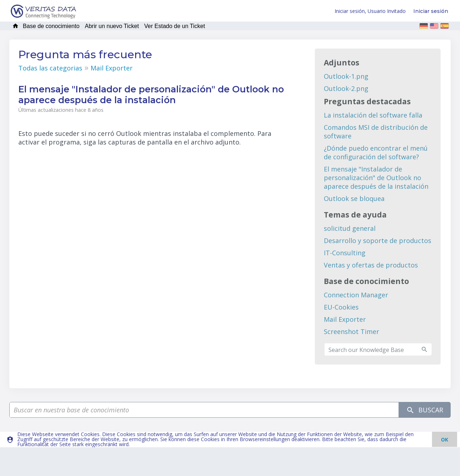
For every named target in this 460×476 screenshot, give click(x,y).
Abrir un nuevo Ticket (112, 26)
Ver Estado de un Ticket (174, 26)
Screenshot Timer (351, 331)
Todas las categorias (50, 68)
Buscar (425, 410)
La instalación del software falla (373, 115)
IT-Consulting (345, 253)
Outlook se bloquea (354, 198)
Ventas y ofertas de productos (371, 265)
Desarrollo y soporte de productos (378, 241)
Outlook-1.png (346, 76)
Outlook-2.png (346, 88)
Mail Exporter (112, 68)
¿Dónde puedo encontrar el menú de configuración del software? (376, 152)
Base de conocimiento (51, 26)
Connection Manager (356, 295)
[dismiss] (445, 439)
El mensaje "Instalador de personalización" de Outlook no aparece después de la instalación (376, 178)
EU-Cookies (341, 307)
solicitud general (350, 228)
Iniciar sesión (431, 11)
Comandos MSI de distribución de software (376, 132)
